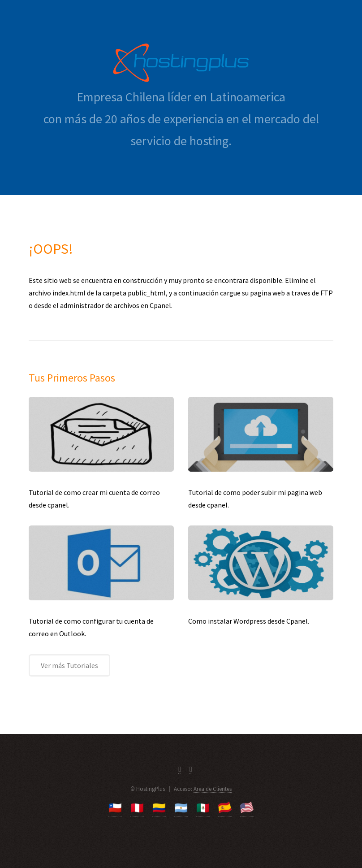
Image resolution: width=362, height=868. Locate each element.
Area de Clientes (213, 789)
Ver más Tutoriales (69, 665)
